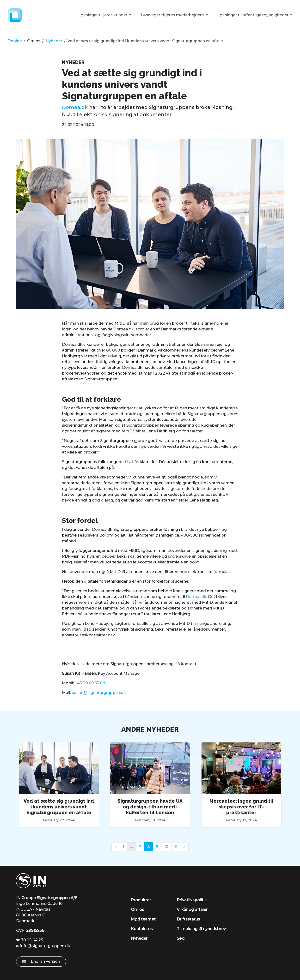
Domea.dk (75, 107)
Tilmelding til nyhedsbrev (201, 929)
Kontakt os (142, 929)
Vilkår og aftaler (192, 910)
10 (166, 847)
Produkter (141, 900)
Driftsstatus (188, 919)
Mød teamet (143, 919)
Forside (15, 41)
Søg (181, 938)
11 (176, 847)
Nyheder (54, 41)
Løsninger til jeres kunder (103, 15)
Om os (34, 41)
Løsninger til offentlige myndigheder (253, 15)
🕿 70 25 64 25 (30, 940)
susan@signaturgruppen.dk (99, 693)
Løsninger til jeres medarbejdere (173, 15)
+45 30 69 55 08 (90, 683)
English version (41, 961)
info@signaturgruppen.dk (45, 946)
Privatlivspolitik (192, 900)
